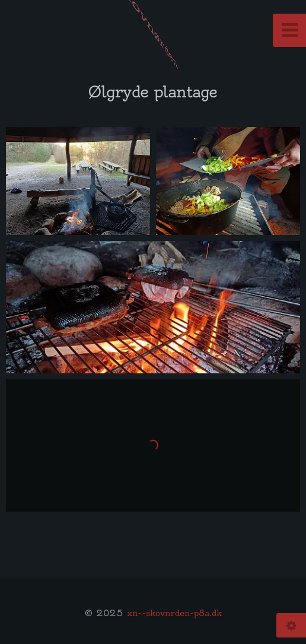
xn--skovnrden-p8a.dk (174, 613)
